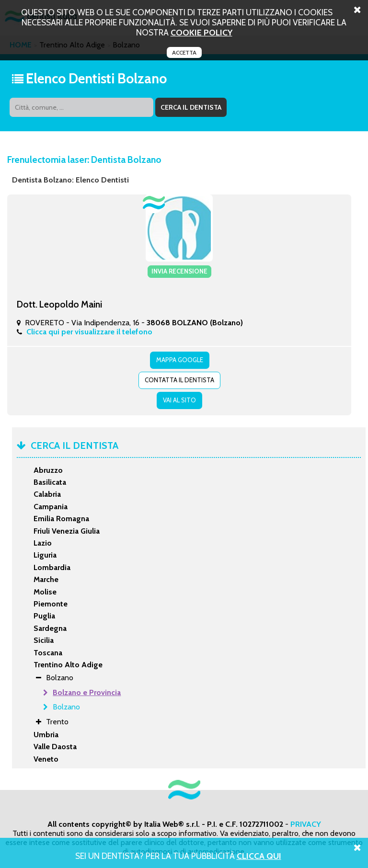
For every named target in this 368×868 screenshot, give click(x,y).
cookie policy (201, 32)
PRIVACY (306, 824)
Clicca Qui (259, 856)
